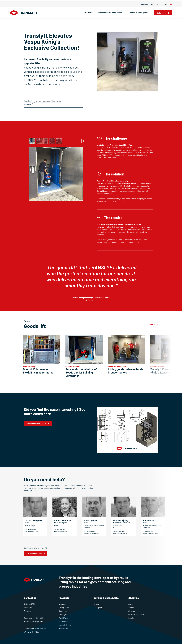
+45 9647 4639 (91, 531)
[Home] (24, 13)
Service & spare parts (138, 13)
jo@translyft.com (33, 531)
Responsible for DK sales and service (122, 524)
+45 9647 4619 (149, 531)
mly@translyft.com (93, 533)
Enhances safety (29, 367)
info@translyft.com (36, 621)
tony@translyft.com (152, 533)
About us (154, 4)
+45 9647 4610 (61, 529)
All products (63, 604)
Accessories (63, 628)
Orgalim (131, 618)
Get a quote (162, 13)
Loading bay (63, 614)
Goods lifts (63, 611)
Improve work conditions (117, 367)
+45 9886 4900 (38, 618)
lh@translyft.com (63, 531)
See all (153, 324)
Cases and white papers (36, 424)
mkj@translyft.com (123, 533)
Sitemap (132, 611)
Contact (164, 4)
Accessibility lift (65, 625)
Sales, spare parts (61, 523)
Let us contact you (34, 553)
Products (89, 13)
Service (96, 604)
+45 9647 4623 (120, 531)
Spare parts (98, 608)
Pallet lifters (63, 618)
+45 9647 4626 (32, 529)
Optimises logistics (72, 367)
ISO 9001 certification (136, 614)
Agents (131, 608)
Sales (27, 523)
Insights (145, 4)
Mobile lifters (63, 621)
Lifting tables (64, 608)
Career (131, 604)
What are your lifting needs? (111, 13)
